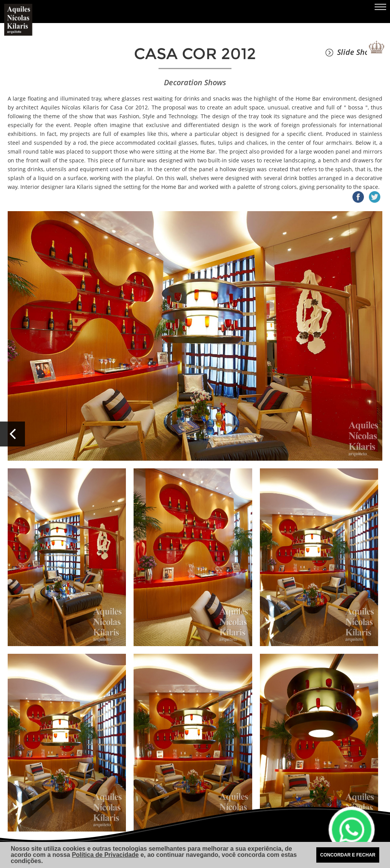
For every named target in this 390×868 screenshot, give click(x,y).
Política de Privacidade (105, 855)
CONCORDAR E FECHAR (348, 855)
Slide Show (350, 52)
